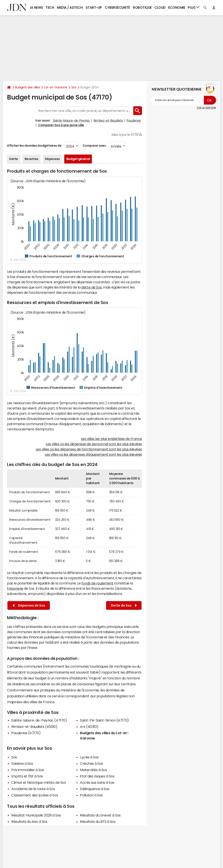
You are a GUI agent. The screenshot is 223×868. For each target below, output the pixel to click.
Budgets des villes (27, 87)
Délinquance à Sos (95, 789)
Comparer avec (94, 146)
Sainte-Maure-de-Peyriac (71, 120)
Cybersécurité (117, 8)
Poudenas (134, 120)
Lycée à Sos (89, 757)
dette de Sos (91, 287)
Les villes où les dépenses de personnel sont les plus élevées (94, 444)
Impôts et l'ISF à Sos (27, 776)
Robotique (142, 8)
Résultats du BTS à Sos (98, 822)
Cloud (160, 8)
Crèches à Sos (91, 763)
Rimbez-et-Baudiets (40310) (34, 727)
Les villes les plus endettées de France (111, 439)
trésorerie (15, 588)
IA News (37, 8)
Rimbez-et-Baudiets (108, 120)
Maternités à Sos (93, 770)
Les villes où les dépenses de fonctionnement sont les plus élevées (89, 449)
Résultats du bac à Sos (29, 822)
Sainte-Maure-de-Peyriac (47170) (39, 720)
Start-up (94, 8)
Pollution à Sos (91, 795)
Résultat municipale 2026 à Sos (36, 815)
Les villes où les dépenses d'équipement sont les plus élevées (93, 454)
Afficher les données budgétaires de (34, 146)
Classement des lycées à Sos (35, 795)
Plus (194, 7)
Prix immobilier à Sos (28, 770)
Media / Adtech (70, 8)
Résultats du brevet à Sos (100, 815)
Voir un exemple (206, 108)
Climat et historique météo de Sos (39, 782)
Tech (50, 8)
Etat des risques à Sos (97, 776)
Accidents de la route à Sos (33, 789)
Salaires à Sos (22, 763)
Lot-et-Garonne (56, 87)
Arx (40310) (89, 727)
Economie (177, 8)
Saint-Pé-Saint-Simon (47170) (104, 720)
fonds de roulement (97, 583)
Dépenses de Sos (29, 606)
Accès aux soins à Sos (97, 782)
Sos (74, 87)
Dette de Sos (124, 606)
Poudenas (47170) (26, 733)
